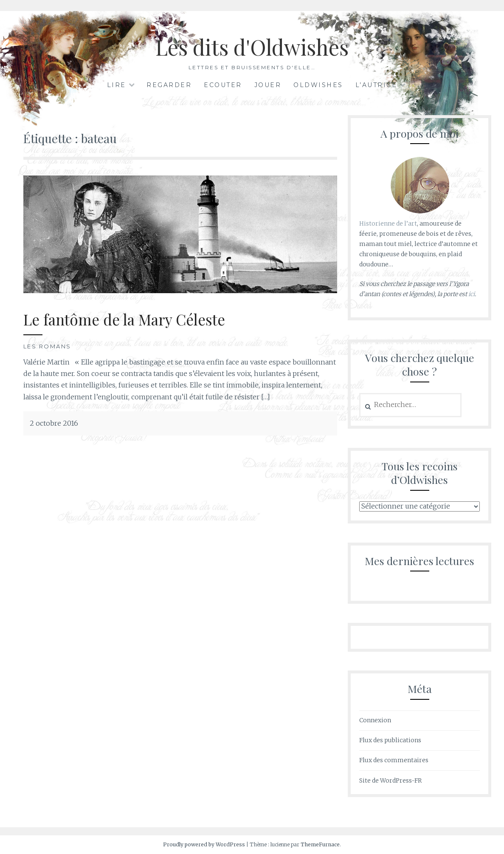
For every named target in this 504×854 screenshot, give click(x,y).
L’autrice (376, 85)
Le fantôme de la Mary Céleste (124, 319)
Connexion (375, 720)
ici (472, 294)
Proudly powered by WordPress (204, 844)
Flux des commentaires (394, 760)
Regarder (169, 85)
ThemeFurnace (320, 844)
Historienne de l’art (388, 223)
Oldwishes (318, 85)
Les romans (47, 346)
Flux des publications (390, 740)
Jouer (268, 85)
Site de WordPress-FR (390, 780)
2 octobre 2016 (54, 423)
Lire (117, 85)
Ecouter (223, 85)
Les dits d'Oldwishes (252, 47)
